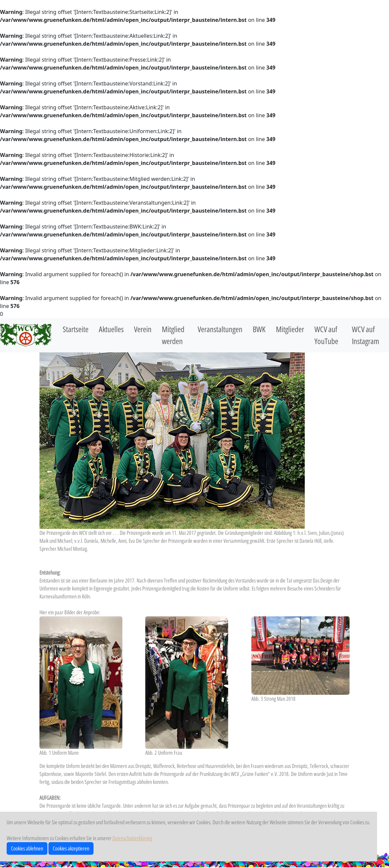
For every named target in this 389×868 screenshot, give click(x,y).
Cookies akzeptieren (71, 848)
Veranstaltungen (220, 329)
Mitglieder (290, 329)
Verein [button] (143, 329)
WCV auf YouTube (326, 335)
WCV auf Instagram (365, 335)
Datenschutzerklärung (132, 838)
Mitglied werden (173, 335)
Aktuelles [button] (111, 329)
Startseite (76, 329)
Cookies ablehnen (27, 848)
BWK (259, 329)
